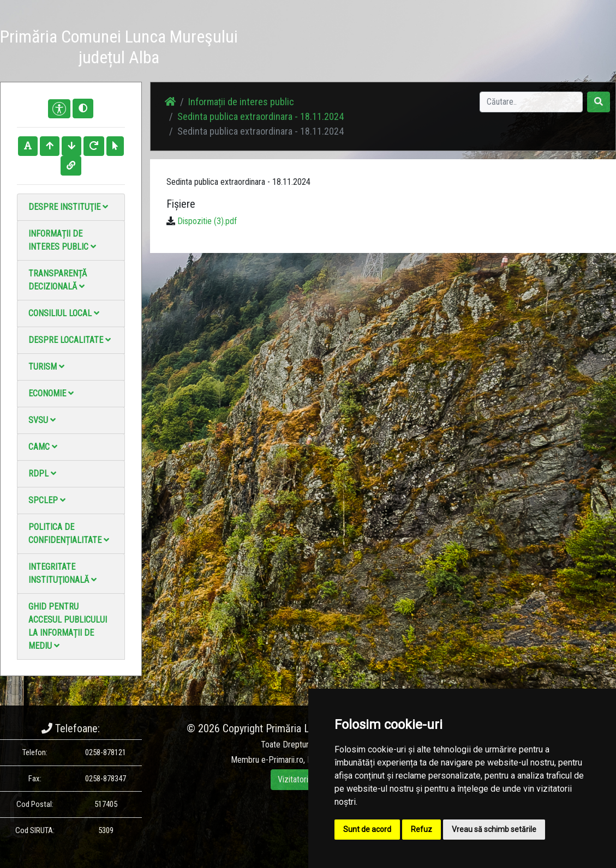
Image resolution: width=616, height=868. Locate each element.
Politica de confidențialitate (69, 534)
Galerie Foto (342, 42)
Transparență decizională (58, 280)
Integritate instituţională (62, 573)
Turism (46, 367)
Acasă (264, 36)
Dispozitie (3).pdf (207, 221)
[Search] (531, 102)
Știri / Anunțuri (303, 42)
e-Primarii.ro (282, 760)
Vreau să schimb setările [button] (494, 829)
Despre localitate (70, 340)
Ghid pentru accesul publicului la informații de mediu (68, 626)
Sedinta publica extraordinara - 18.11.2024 (261, 116)
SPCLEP (47, 500)
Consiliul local (64, 313)
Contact (419, 36)
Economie (51, 393)
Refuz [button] (421, 829)
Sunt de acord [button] (367, 829)
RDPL (42, 474)
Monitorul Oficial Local (468, 49)
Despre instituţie (68, 207)
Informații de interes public (62, 240)
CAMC (43, 447)
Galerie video (380, 42)
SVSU (42, 420)
